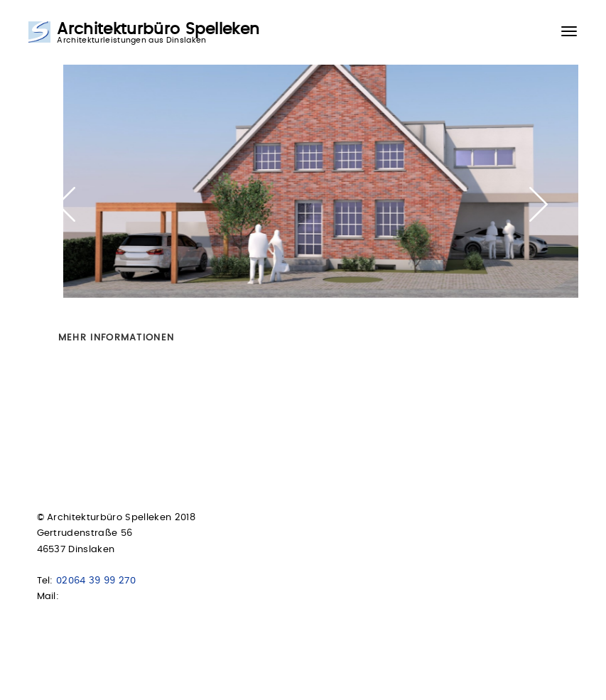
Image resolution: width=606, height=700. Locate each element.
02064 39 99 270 (96, 581)
